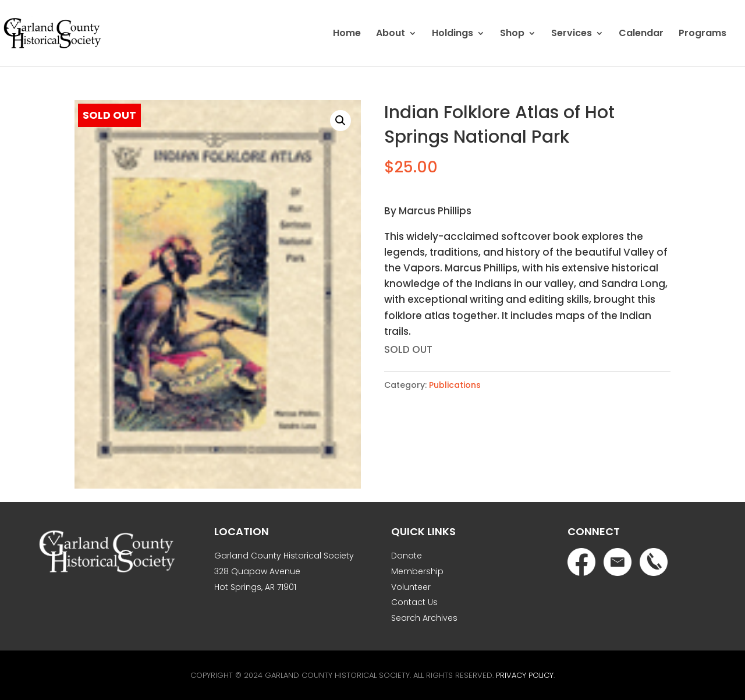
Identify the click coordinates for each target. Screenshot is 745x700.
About (391, 34)
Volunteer (411, 587)
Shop (512, 34)
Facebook (581, 562)
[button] (340, 121)
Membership (417, 571)
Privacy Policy (525, 675)
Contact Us (414, 602)
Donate (407, 556)
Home (347, 34)
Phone (654, 562)
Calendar (641, 34)
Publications (455, 385)
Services (572, 34)
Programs (703, 34)
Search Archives (424, 618)
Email (618, 562)
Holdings (453, 34)
